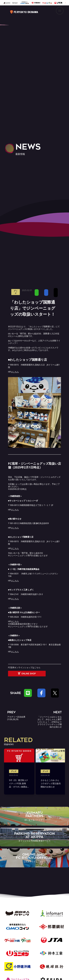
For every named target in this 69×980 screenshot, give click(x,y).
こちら (16, 652)
